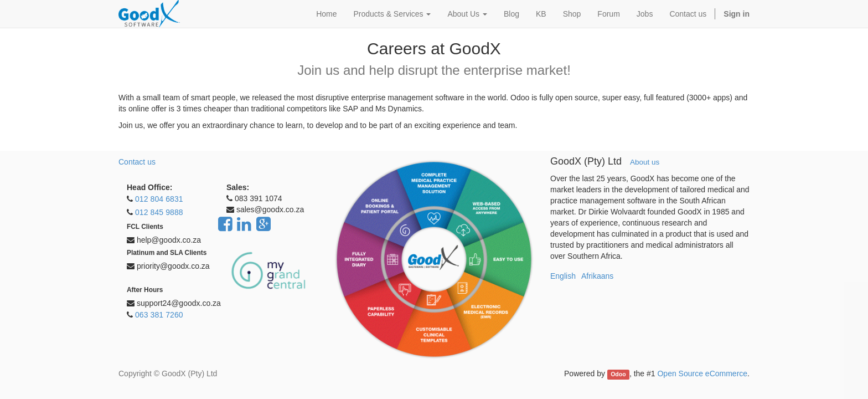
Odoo (618, 374)
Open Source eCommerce (702, 374)
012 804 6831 (159, 199)
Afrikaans (597, 276)
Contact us (137, 162)
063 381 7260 (159, 315)
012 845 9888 (159, 212)
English (563, 276)
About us (645, 162)
